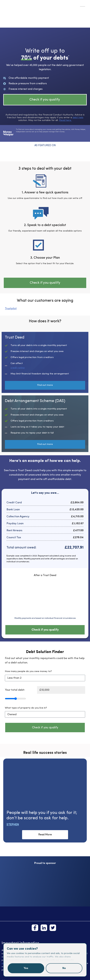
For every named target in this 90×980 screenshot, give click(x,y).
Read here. (65, 120)
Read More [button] (45, 835)
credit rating (18, 368)
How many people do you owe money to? (28, 671)
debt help (78, 118)
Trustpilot (11, 309)
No (64, 968)
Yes (26, 968)
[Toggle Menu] (83, 6)
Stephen (13, 825)
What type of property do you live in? (26, 708)
